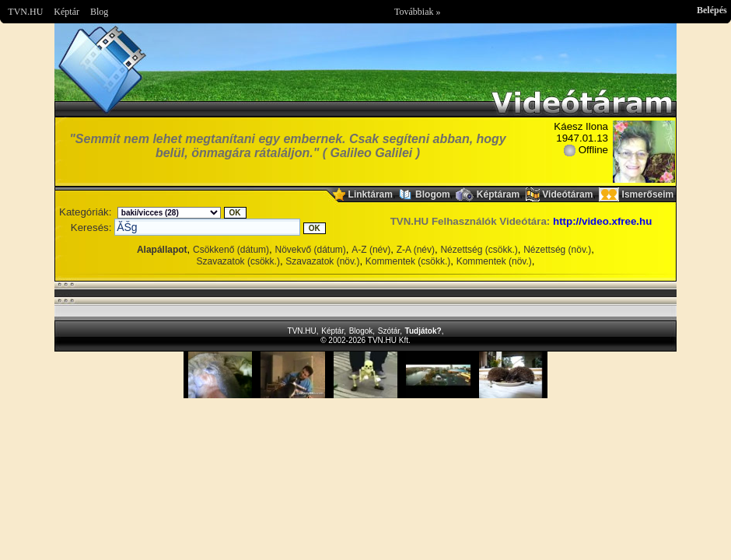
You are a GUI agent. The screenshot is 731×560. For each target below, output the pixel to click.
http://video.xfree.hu (602, 221)
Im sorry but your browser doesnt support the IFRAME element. (365, 375)
